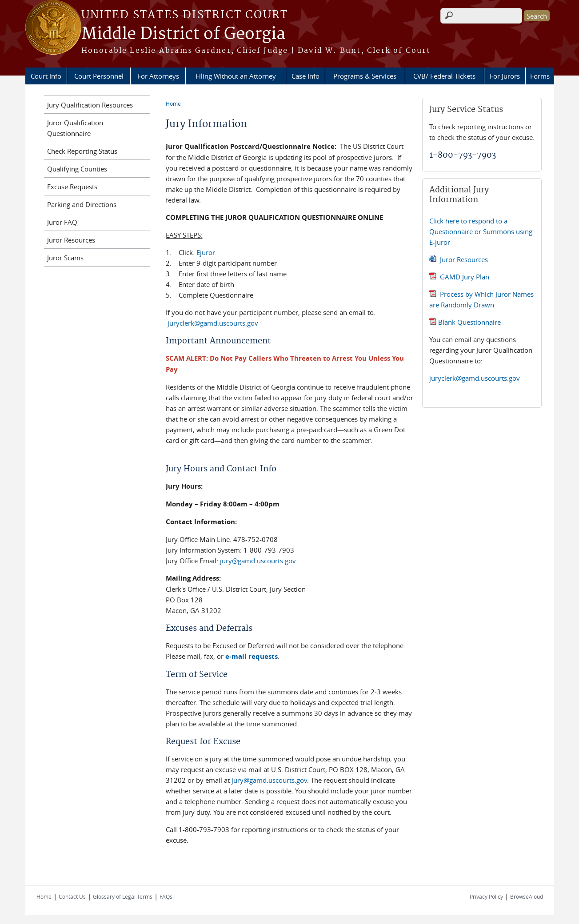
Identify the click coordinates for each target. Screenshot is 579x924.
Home (173, 104)
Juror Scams (65, 258)
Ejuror (206, 252)
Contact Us (72, 896)
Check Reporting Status (82, 151)
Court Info (46, 76)
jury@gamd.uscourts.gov (258, 561)
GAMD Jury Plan (465, 277)
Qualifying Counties (77, 169)
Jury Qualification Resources (90, 105)
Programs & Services (365, 76)
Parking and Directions (82, 204)
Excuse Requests (72, 187)
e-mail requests (252, 656)
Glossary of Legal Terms (123, 896)
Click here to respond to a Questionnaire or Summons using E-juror (481, 231)
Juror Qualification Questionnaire (75, 128)
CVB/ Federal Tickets (444, 76)
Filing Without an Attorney (236, 76)
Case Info (305, 76)
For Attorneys (158, 76)
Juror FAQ (62, 222)
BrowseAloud (527, 896)
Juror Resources (464, 259)
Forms (540, 76)
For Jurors (505, 76)
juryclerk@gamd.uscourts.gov (214, 323)
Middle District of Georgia (183, 34)
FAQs (166, 896)
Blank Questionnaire (469, 322)
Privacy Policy (486, 896)
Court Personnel (99, 76)
